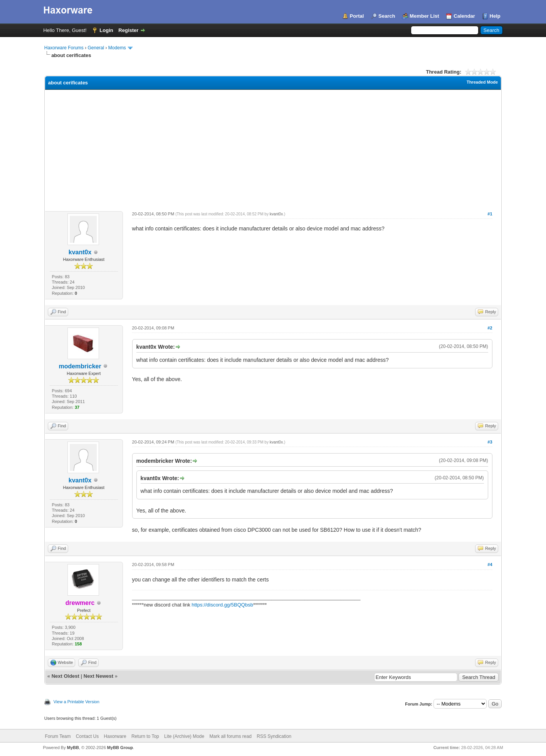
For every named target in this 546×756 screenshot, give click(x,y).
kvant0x (80, 252)
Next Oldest (66, 676)
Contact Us (87, 736)
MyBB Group (120, 748)
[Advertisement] (273, 148)
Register (128, 30)
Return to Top (145, 736)
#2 (490, 328)
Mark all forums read (231, 736)
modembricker (80, 366)
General (96, 48)
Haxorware (115, 736)
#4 (490, 564)
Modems (117, 48)
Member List (424, 16)
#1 (490, 214)
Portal (357, 16)
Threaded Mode (482, 82)
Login (106, 30)
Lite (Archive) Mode (184, 736)
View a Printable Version (76, 702)
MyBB (73, 748)
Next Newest (98, 676)
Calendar (464, 16)
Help (495, 16)
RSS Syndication (274, 736)
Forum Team (58, 736)
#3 (490, 442)
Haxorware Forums (64, 48)
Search (387, 16)
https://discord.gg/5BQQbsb (222, 605)
